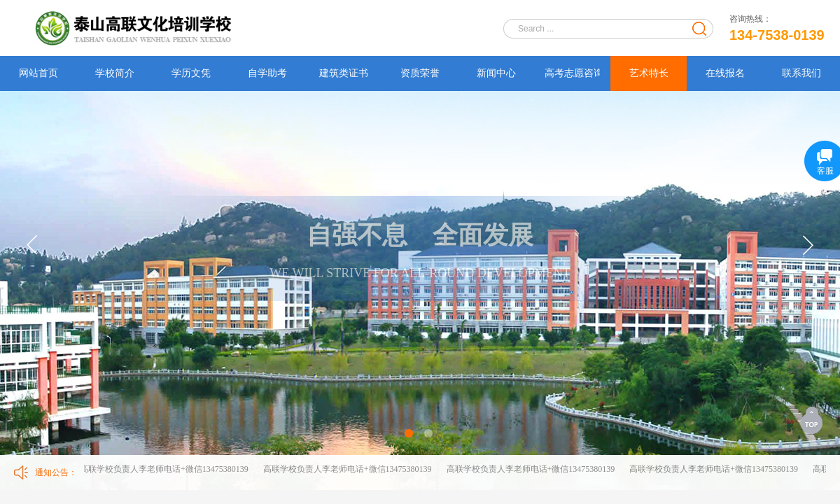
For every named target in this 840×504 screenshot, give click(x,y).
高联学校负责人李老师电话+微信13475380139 (165, 469)
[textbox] (599, 29)
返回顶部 (813, 420)
